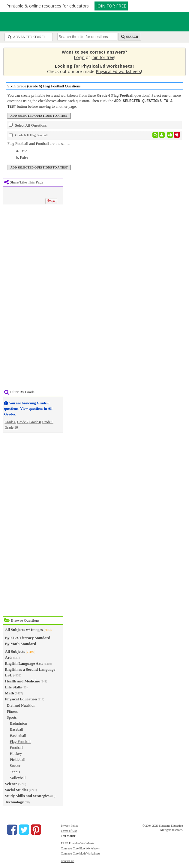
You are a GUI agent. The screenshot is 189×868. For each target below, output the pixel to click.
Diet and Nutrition (21, 705)
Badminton (18, 723)
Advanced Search (27, 37)
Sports (12, 717)
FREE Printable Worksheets (78, 843)
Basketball (18, 735)
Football (16, 747)
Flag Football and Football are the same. (39, 143)
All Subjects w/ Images (24, 629)
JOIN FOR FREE (111, 6)
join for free (103, 57)
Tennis (15, 771)
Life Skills (13, 686)
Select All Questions (28, 125)
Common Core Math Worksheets (81, 853)
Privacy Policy (70, 825)
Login (79, 57)
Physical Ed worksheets (118, 71)
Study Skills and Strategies (27, 795)
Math (9, 692)
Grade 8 (35, 421)
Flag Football (20, 741)
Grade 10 (11, 427)
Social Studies (16, 789)
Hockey (16, 753)
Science (11, 783)
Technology (14, 801)
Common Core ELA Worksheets (80, 848)
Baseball (16, 729)
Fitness (12, 711)
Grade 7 (23, 421)
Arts (9, 657)
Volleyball (18, 777)
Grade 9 (47, 421)
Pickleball (17, 759)
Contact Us (68, 860)
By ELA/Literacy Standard (27, 637)
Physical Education (21, 698)
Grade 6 (10, 421)
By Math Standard (20, 643)
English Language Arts (24, 663)
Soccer (15, 765)
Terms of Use (69, 830)
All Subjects (15, 651)
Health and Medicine (22, 680)
